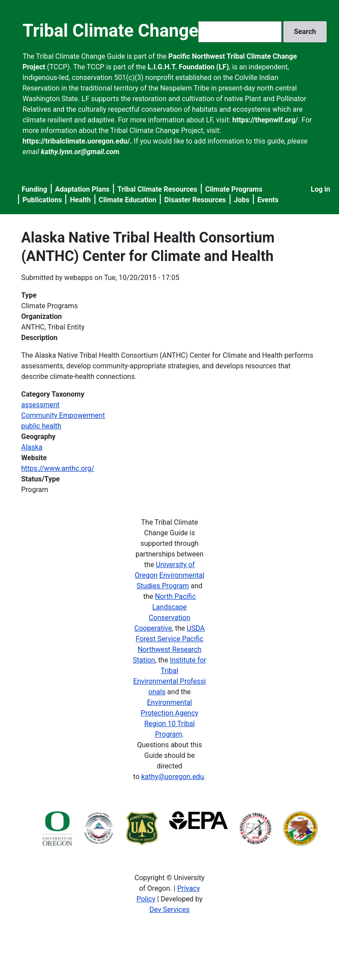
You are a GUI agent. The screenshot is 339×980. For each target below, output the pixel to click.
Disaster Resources (195, 200)
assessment (40, 405)
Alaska (32, 447)
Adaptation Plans (82, 189)
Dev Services (170, 910)
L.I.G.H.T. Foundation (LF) (188, 67)
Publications (42, 200)
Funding (34, 189)
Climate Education (128, 200)
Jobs (242, 200)
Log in (320, 189)
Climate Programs (234, 189)
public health (41, 426)
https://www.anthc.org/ (58, 468)
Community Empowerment (63, 415)
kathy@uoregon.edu (173, 777)
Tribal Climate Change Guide (136, 31)
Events (268, 200)
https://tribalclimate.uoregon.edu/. (77, 141)
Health (80, 200)
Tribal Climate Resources (157, 189)
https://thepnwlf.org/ (265, 120)
